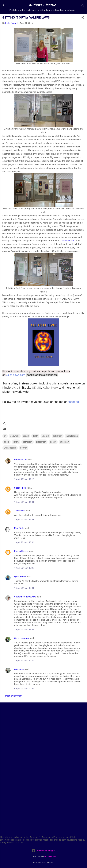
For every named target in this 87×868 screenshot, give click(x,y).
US (19, 388)
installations (72, 436)
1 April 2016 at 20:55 (24, 660)
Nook (55, 388)
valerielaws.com (16, 375)
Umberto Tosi (21, 460)
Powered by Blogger (44, 851)
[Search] (83, 6)
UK (14, 388)
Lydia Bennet (20, 577)
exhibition (58, 436)
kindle (6, 442)
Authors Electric (42, 5)
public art (65, 442)
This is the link (68, 241)
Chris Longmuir (22, 638)
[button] (83, 18)
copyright (15, 436)
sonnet (24, 448)
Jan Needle (20, 511)
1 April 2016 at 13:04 (24, 542)
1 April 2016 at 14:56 (24, 630)
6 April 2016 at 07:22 (24, 689)
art (5, 436)
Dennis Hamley (21, 551)
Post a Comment (14, 696)
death (35, 436)
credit (26, 436)
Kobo (46, 388)
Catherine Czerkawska (25, 597)
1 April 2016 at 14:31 (24, 588)
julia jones (19, 669)
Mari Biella (19, 528)
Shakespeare (10, 448)
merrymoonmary (50, 856)
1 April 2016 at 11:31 (24, 502)
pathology (28, 442)
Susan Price (20, 488)
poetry (53, 442)
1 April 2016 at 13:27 (24, 568)
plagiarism (41, 442)
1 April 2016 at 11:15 (24, 479)
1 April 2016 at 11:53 (24, 520)
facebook (74, 402)
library (16, 442)
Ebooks (46, 436)
